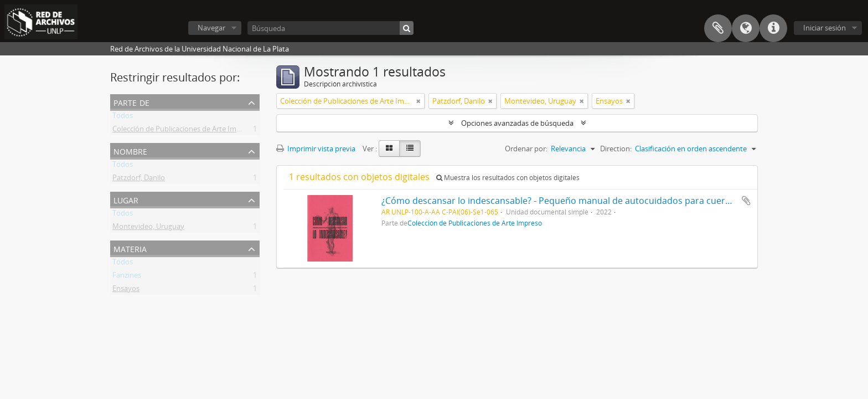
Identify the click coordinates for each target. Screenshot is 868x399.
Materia (130, 248)
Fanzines (127, 277)
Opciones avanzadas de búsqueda (517, 123)
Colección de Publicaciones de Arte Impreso (184, 131)
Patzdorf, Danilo (139, 180)
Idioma (746, 28)
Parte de (131, 102)
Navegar (211, 28)
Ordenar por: (526, 149)
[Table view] (410, 149)
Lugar (126, 199)
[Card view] (389, 149)
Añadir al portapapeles (746, 201)
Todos (123, 117)
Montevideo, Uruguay (148, 228)
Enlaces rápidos (773, 28)
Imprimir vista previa (316, 149)
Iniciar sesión (825, 28)
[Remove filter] (418, 101)
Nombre (130, 150)
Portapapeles (718, 28)
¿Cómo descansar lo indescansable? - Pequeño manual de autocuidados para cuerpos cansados (582, 201)
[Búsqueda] (330, 28)
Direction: (616, 149)
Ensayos (126, 290)
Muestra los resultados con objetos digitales (508, 178)
